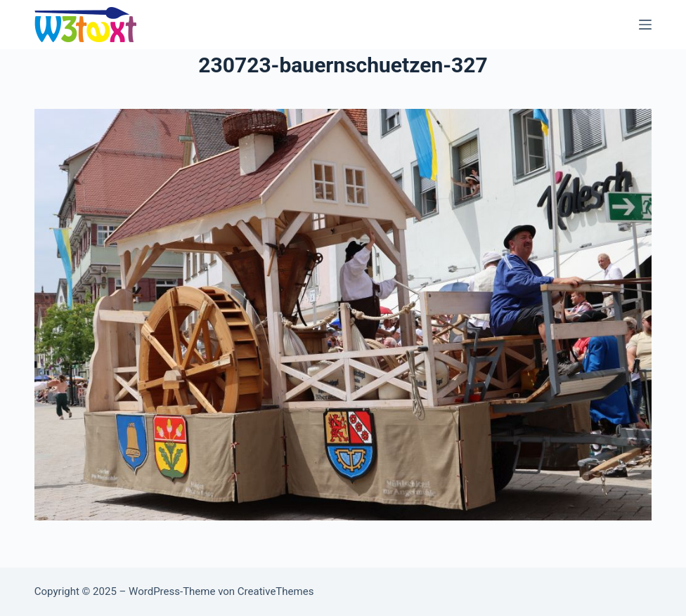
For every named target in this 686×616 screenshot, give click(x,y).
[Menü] (645, 25)
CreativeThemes (276, 591)
